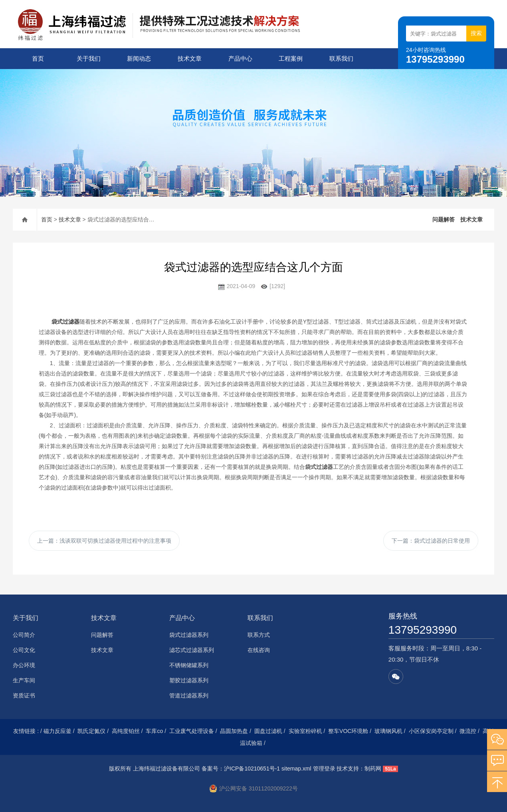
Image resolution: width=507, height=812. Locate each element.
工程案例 (291, 58)
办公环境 (24, 665)
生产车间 (24, 680)
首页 (38, 58)
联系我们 (341, 58)
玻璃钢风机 (388, 731)
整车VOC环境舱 (348, 731)
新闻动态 (139, 58)
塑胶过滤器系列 (189, 680)
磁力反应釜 (57, 731)
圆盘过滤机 (268, 731)
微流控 (468, 731)
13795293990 (423, 630)
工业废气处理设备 (192, 731)
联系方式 (259, 635)
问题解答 (444, 219)
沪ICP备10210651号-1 (252, 769)
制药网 (373, 769)
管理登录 (324, 769)
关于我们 (89, 58)
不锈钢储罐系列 (189, 665)
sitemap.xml (296, 769)
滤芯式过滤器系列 (192, 650)
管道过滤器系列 (189, 695)
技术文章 (190, 58)
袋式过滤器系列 (189, 635)
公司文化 (24, 650)
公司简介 (24, 635)
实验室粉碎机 (305, 731)
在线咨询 (259, 650)
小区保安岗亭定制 (431, 731)
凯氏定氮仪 (91, 731)
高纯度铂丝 (126, 731)
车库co (154, 731)
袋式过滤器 (65, 322)
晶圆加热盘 (234, 731)
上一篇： (104, 541)
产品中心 (240, 58)
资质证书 (24, 695)
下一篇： (431, 541)
